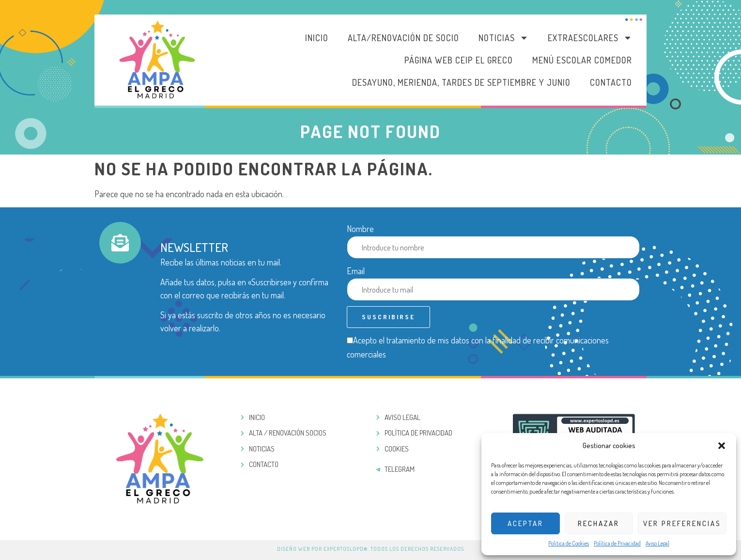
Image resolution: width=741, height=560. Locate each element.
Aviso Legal (657, 543)
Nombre (360, 229)
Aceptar (525, 523)
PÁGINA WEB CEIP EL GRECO (459, 60)
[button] (722, 446)
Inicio (317, 38)
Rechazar (599, 523)
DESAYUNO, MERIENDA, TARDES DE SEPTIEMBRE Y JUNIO (461, 82)
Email (356, 271)
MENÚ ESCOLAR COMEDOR (582, 60)
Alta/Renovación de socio (403, 38)
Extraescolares (590, 38)
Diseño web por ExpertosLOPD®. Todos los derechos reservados (370, 549)
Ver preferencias (682, 523)
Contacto (611, 82)
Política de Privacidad (617, 543)
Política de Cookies (569, 543)
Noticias (503, 38)
